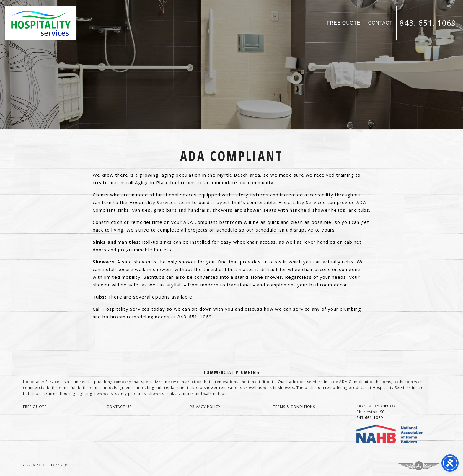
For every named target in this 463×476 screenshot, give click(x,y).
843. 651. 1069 (428, 23)
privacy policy (205, 407)
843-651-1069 (370, 418)
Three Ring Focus (419, 466)
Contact (380, 23)
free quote (35, 407)
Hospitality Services (41, 23)
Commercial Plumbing (231, 372)
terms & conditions (294, 407)
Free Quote (344, 23)
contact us (119, 407)
